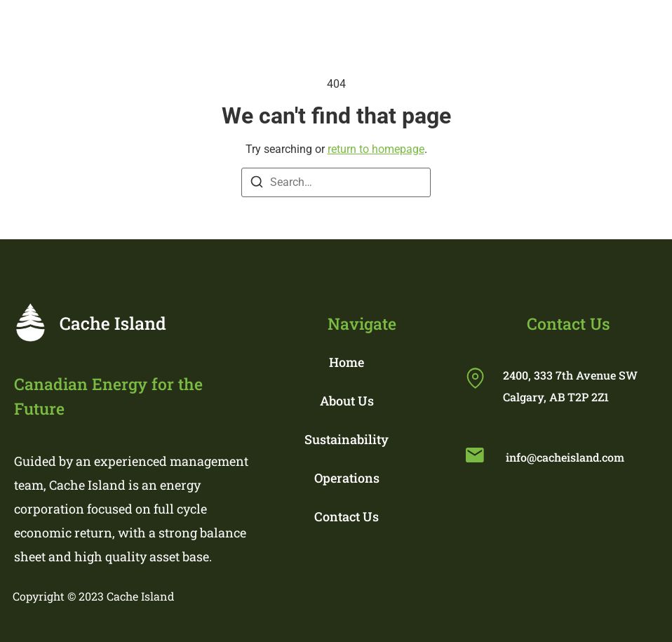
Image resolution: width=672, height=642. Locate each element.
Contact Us (347, 516)
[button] (450, 26)
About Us (347, 401)
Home (347, 362)
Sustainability (347, 439)
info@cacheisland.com (565, 457)
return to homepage (376, 149)
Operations (347, 478)
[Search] (257, 184)
